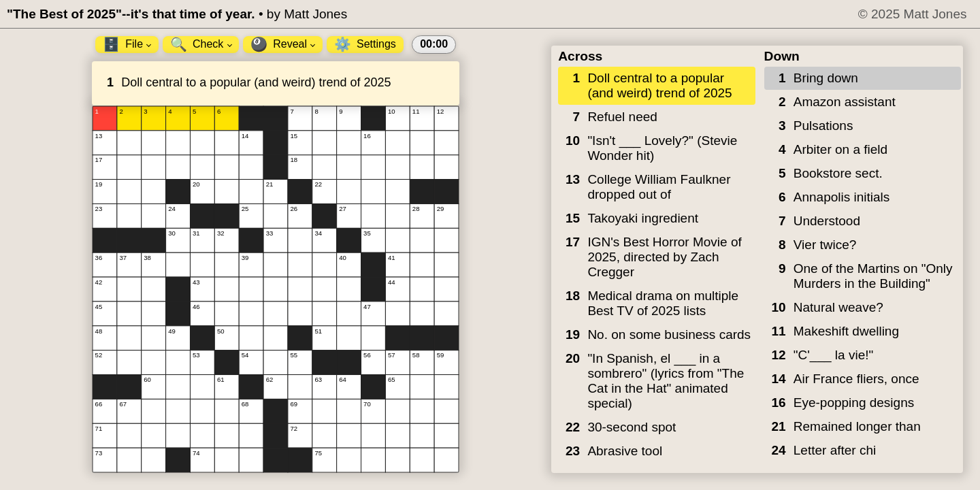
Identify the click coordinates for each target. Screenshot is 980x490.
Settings (365, 44)
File (127, 44)
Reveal (283, 44)
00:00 (434, 44)
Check (201, 44)
